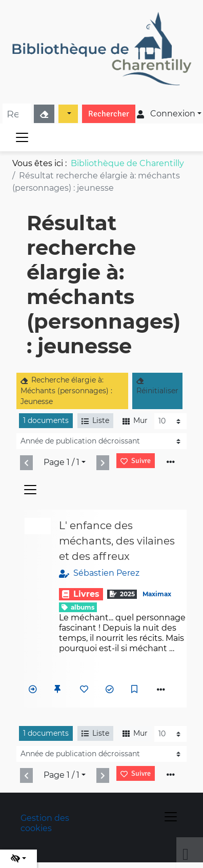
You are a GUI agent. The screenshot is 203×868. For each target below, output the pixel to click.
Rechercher (109, 114)
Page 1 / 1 (62, 462)
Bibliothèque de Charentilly (127, 163)
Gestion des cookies (45, 823)
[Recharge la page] (171, 421)
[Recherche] (17, 114)
